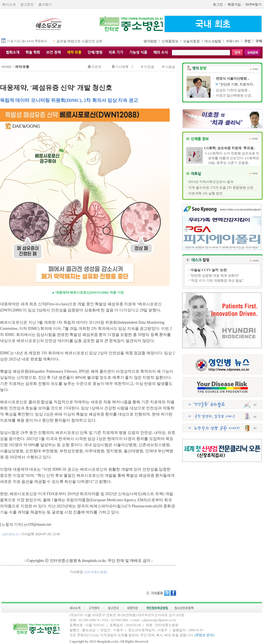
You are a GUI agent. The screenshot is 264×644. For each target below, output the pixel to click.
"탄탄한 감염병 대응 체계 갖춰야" (214, 276)
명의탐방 (150, 41)
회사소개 (9, 4)
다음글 (170, 67)
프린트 (97, 67)
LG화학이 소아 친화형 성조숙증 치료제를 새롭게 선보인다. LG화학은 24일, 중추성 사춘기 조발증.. (234, 158)
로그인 (218, 4)
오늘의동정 (191, 41)
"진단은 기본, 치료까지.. (237, 84)
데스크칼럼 (213, 41)
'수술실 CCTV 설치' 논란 (208, 270)
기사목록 (122, 67)
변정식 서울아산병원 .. (232, 78)
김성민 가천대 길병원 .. (233, 90)
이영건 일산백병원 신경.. (234, 95)
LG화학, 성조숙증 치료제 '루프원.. (230, 148)
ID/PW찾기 (254, 4)
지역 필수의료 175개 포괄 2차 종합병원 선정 (221, 188)
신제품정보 (170, 41)
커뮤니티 (233, 41)
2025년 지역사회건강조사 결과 (211, 182)
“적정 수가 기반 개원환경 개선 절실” (217, 281)
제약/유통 (22, 67)
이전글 (149, 67)
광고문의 (27, 4)
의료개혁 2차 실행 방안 (205, 193)
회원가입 (234, 4)
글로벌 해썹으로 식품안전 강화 (79, 41)
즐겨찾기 (45, 4)
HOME (7, 67)
